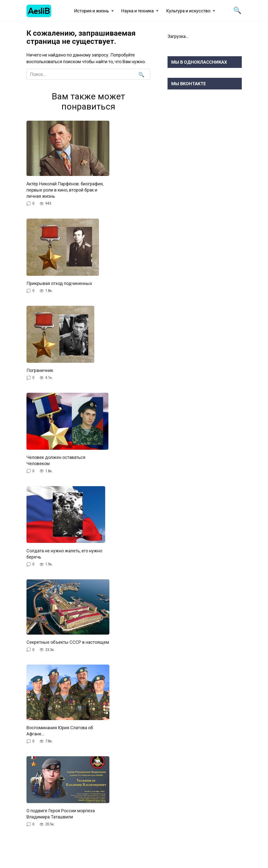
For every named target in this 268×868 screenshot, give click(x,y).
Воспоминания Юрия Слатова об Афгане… (60, 731)
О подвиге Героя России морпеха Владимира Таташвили (61, 814)
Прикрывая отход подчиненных (59, 283)
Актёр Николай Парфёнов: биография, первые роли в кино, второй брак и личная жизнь (65, 190)
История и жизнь (91, 11)
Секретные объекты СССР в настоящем (68, 642)
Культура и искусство (188, 11)
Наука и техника (137, 11)
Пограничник (40, 370)
